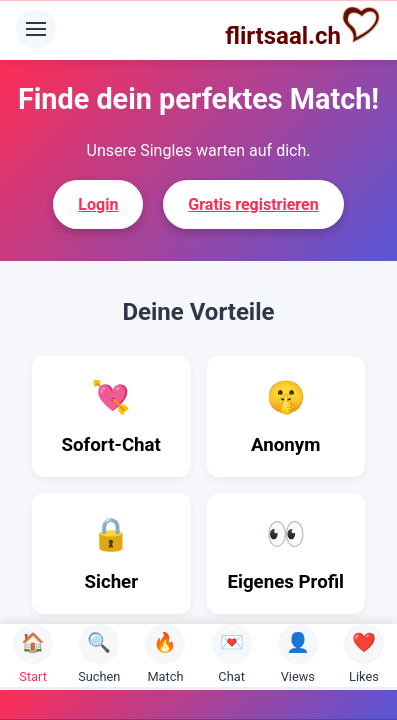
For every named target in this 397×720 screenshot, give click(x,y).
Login (98, 204)
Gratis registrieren (253, 204)
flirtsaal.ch (303, 27)
